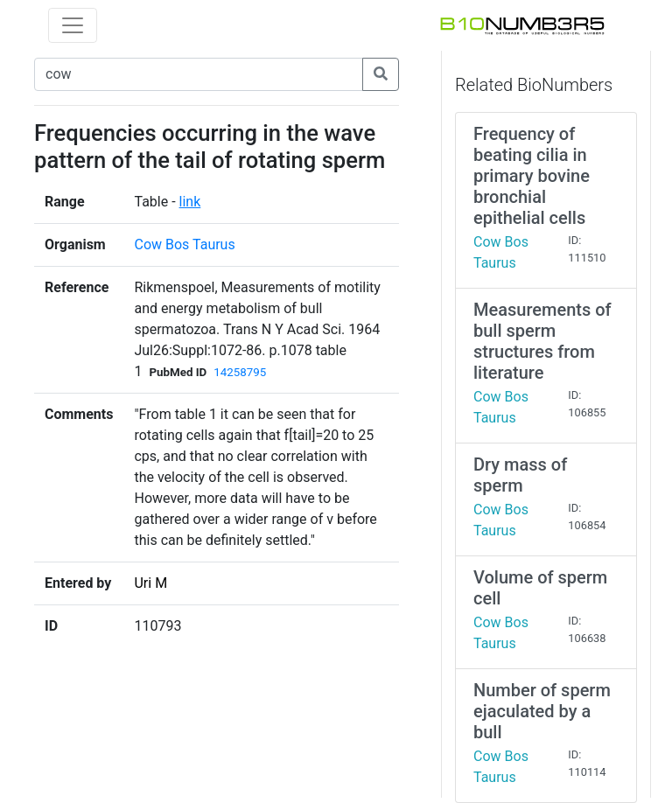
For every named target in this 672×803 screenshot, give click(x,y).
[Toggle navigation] (73, 25)
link (190, 202)
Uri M (150, 583)
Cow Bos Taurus (184, 244)
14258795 (240, 372)
